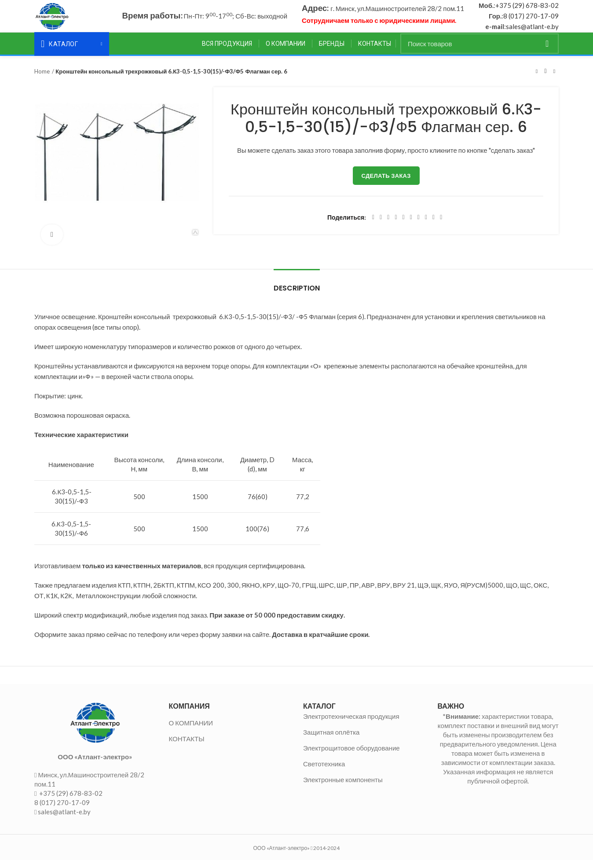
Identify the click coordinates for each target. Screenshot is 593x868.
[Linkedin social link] (404, 225)
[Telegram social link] (434, 225)
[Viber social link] (441, 225)
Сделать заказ (386, 183)
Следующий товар (554, 79)
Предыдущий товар (537, 79)
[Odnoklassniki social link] (411, 225)
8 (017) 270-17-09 (531, 20)
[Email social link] (388, 225)
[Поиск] (480, 51)
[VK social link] (426, 225)
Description (297, 296)
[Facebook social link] (373, 225)
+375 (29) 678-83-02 (527, 9)
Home (42, 79)
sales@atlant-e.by (532, 30)
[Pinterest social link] (396, 225)
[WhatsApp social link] (419, 225)
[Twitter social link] (381, 225)
